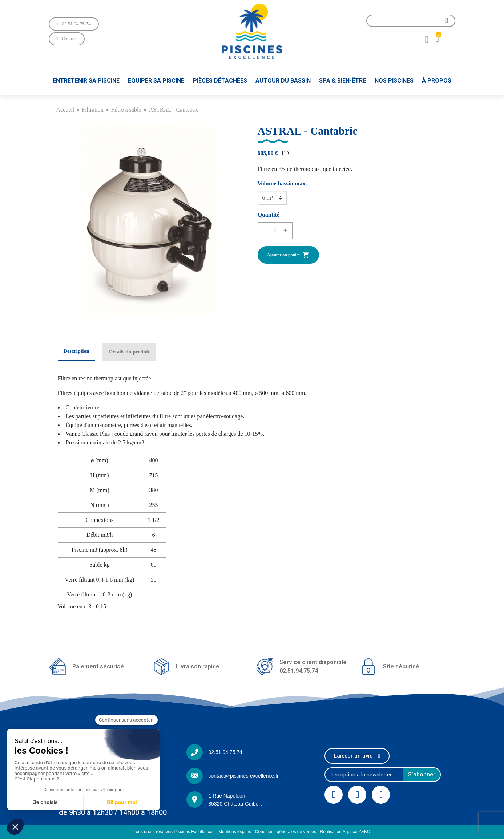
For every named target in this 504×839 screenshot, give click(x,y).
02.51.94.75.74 (225, 752)
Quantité (269, 215)
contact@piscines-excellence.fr (243, 776)
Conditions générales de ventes (286, 832)
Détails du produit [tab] (129, 352)
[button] (74, 24)
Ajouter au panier (289, 255)
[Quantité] (275, 231)
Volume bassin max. (282, 183)
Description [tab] (76, 351)
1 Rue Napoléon (227, 796)
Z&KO (365, 832)
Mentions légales (235, 832)
